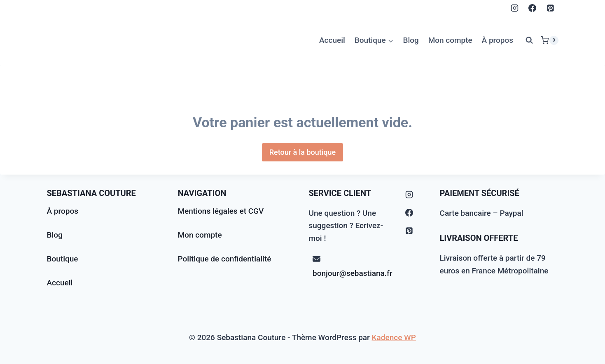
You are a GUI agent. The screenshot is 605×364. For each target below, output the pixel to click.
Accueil (332, 40)
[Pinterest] (551, 8)
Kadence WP (394, 337)
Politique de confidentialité (225, 259)
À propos (498, 40)
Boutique (63, 259)
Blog (411, 40)
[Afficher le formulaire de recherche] (529, 40)
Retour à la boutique (303, 152)
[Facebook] (533, 8)
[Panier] (549, 40)
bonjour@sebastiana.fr (353, 273)
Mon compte (450, 40)
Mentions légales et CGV (221, 211)
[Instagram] (514, 8)
